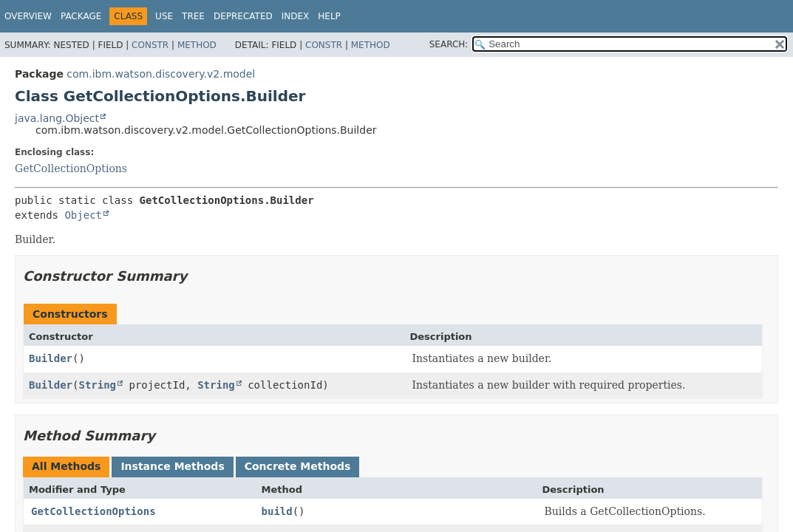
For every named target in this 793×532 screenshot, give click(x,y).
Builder (51, 358)
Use (164, 16)
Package (81, 16)
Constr (150, 45)
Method (197, 45)
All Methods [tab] (66, 466)
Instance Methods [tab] (172, 466)
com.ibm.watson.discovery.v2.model (161, 74)
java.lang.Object (57, 118)
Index (296, 16)
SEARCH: (449, 44)
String (97, 385)
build (277, 511)
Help (329, 16)
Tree (193, 16)
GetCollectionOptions (71, 168)
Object (83, 215)
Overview (28, 16)
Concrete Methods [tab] (298, 466)
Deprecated (243, 16)
